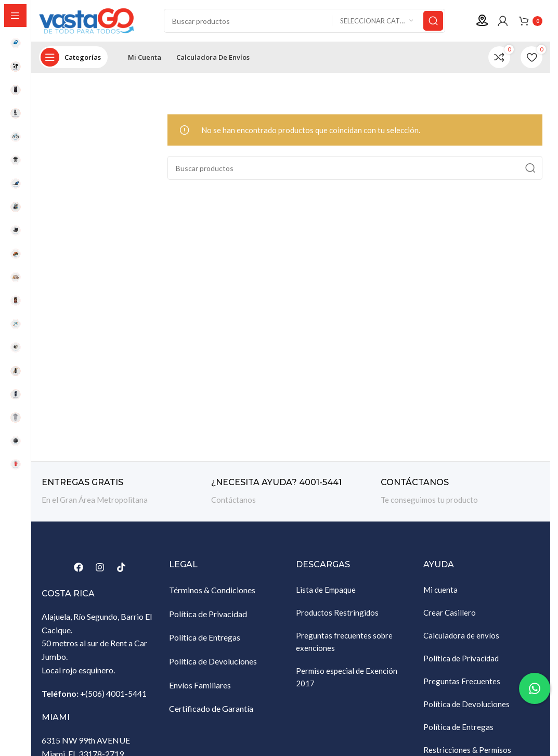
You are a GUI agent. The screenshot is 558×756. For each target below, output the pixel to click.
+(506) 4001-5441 (113, 693)
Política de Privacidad (208, 614)
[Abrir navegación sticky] (73, 57)
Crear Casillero (450, 612)
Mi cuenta (440, 590)
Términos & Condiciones (212, 590)
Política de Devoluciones (213, 661)
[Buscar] (304, 21)
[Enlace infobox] (121, 492)
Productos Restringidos (337, 612)
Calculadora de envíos (461, 635)
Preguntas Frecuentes (462, 681)
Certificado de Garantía (211, 708)
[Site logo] (91, 20)
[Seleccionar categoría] (377, 21)
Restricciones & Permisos (467, 750)
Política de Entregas (205, 637)
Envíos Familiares (200, 685)
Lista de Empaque (326, 590)
